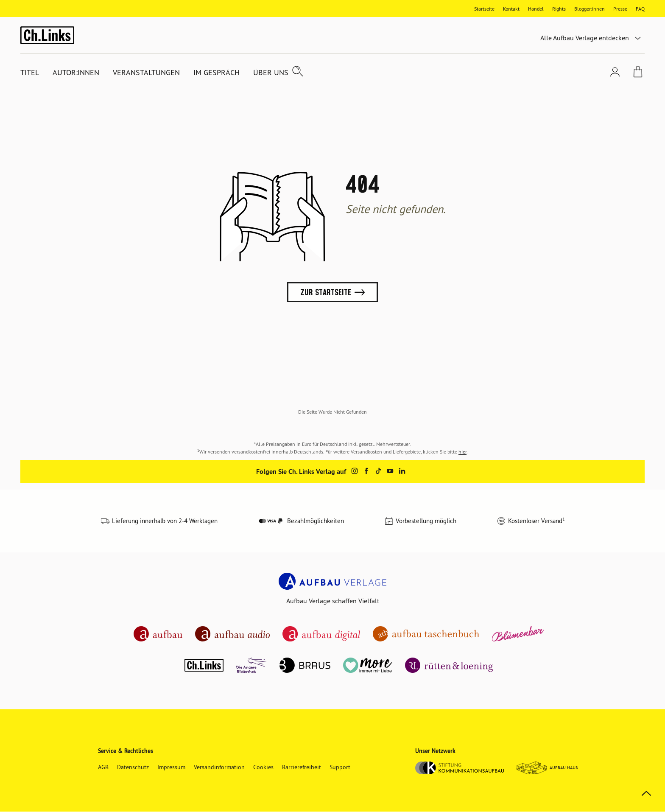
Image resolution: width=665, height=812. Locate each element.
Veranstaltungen (146, 72)
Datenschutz (133, 767)
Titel (30, 72)
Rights (559, 9)
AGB (103, 767)
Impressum (171, 767)
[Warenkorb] (638, 73)
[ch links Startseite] (47, 35)
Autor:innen (76, 72)
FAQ (640, 9)
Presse (620, 9)
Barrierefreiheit (302, 767)
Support (340, 767)
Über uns (271, 72)
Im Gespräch (217, 72)
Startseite (484, 9)
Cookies (263, 767)
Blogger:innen (590, 9)
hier (462, 452)
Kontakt (511, 9)
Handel (536, 9)
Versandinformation (219, 767)
